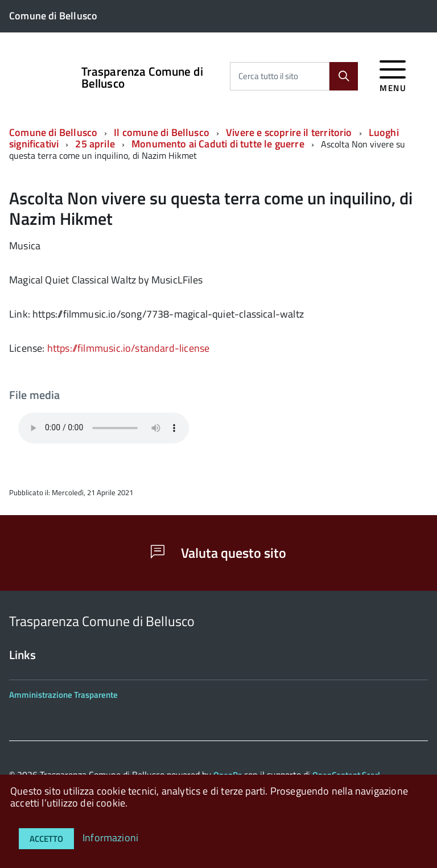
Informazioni (110, 838)
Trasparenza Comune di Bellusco (142, 77)
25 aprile (95, 144)
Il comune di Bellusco (162, 132)
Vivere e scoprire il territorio (289, 132)
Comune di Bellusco (53, 132)
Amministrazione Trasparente (63, 695)
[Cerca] (344, 76)
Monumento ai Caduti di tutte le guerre (218, 144)
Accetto (46, 839)
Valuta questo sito (218, 553)
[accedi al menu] (393, 74)
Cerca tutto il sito (268, 76)
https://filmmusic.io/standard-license (129, 348)
